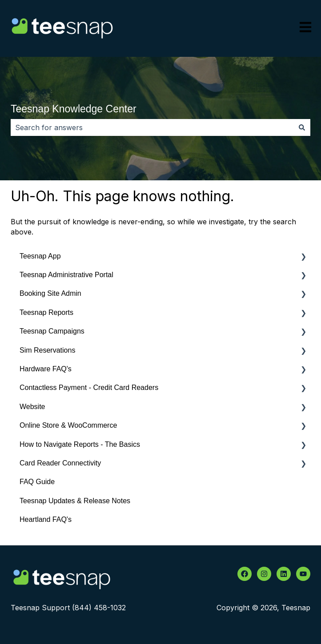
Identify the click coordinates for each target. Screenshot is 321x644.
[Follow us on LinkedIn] (284, 574)
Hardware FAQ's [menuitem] (46, 369)
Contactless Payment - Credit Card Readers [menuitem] (89, 388)
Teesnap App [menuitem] (40, 256)
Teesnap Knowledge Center (74, 109)
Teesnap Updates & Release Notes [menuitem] (75, 501)
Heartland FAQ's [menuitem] (46, 519)
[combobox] (152, 127)
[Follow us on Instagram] (264, 574)
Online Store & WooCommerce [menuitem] (68, 425)
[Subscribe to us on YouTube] (303, 574)
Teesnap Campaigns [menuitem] (52, 331)
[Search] (302, 127)
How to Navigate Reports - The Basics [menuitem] (80, 444)
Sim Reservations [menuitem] (47, 350)
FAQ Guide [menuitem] (37, 482)
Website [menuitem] (32, 407)
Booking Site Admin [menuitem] (50, 293)
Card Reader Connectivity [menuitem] (60, 463)
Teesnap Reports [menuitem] (46, 312)
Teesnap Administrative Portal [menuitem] (66, 275)
